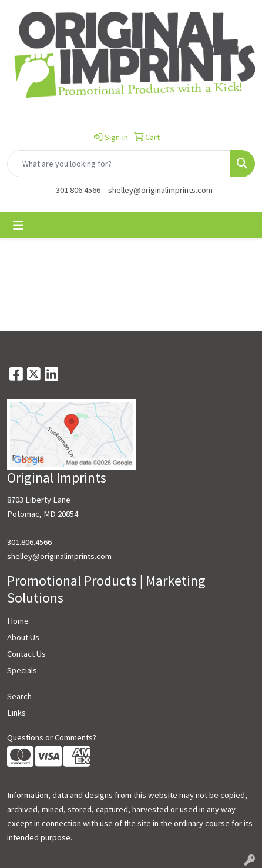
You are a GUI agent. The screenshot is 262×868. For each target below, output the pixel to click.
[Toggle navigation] (18, 225)
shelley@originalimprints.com (160, 190)
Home (18, 621)
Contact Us (26, 654)
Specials (22, 670)
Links (16, 713)
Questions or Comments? (52, 737)
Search (19, 696)
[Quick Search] (119, 164)
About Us (23, 637)
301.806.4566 (78, 190)
